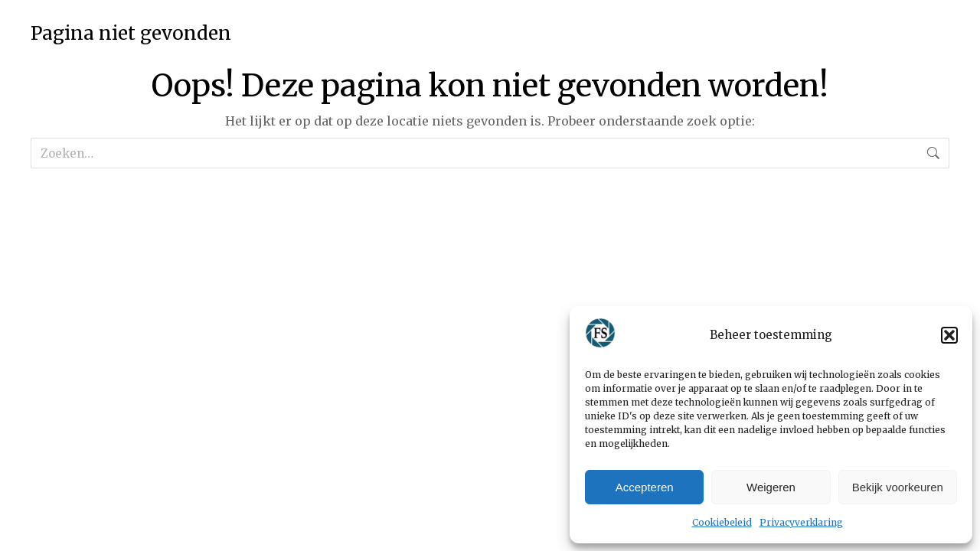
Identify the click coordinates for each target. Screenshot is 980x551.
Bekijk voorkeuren (898, 487)
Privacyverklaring (801, 522)
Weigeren (771, 487)
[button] (949, 335)
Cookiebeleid (722, 522)
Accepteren (645, 487)
